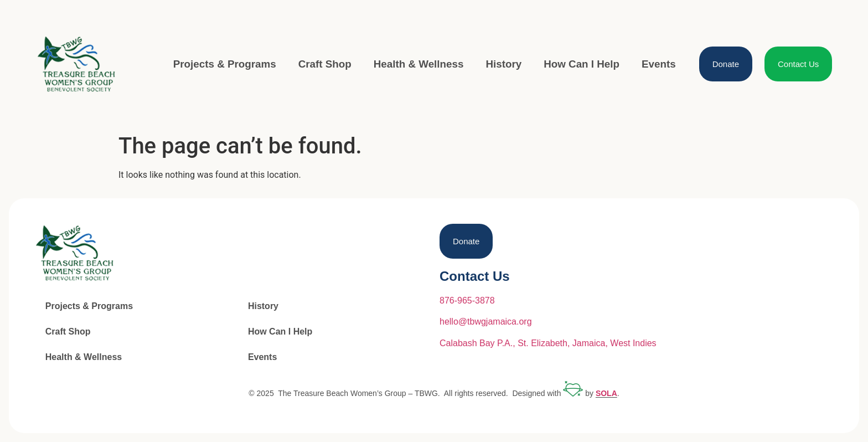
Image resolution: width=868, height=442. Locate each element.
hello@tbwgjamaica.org (486, 322)
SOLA (606, 394)
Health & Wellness (419, 64)
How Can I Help (582, 64)
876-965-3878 (467, 300)
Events (659, 64)
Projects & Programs (225, 64)
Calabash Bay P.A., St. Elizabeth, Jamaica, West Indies (548, 343)
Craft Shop (325, 64)
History (503, 64)
